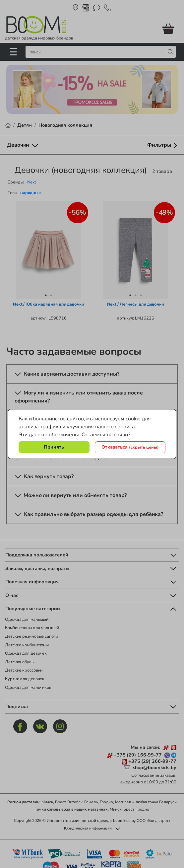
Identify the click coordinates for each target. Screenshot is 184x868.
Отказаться (130, 447)
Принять (54, 447)
